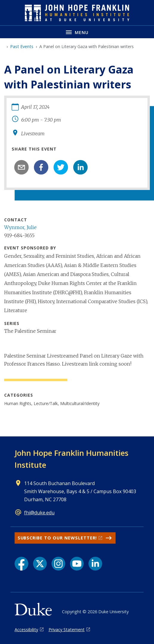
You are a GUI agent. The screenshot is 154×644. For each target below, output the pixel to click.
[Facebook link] (21, 564)
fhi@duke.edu (39, 513)
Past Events (22, 46)
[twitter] (61, 167)
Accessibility (26, 630)
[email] (21, 167)
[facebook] (41, 167)
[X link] (40, 564)
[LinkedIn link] (95, 564)
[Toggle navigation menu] (77, 32)
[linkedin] (80, 167)
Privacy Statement (67, 630)
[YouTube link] (77, 564)
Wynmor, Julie (20, 227)
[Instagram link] (58, 564)
